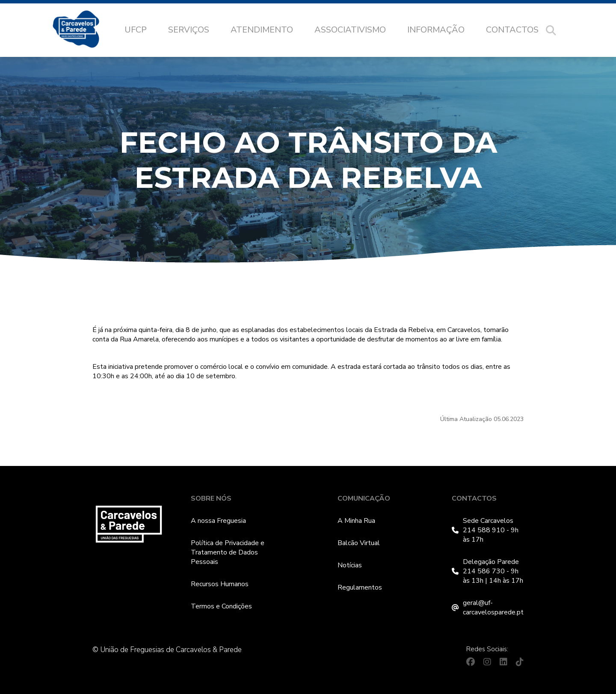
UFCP (136, 30)
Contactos (512, 30)
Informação (436, 30)
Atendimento (262, 30)
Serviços (189, 30)
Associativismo (350, 30)
